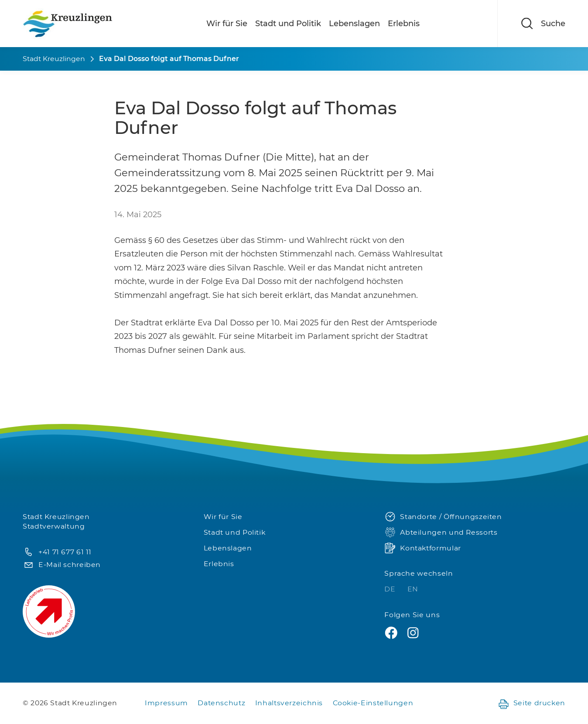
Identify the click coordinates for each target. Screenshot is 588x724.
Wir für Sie (227, 24)
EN (413, 589)
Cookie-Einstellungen (373, 703)
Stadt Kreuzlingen (54, 59)
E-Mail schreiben (62, 565)
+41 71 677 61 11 (57, 552)
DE (391, 589)
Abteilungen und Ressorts (441, 533)
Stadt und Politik (288, 24)
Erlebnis (404, 24)
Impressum (166, 703)
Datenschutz (221, 703)
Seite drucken (532, 703)
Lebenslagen (354, 24)
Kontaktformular (422, 548)
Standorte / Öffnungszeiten (443, 517)
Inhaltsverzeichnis (289, 703)
